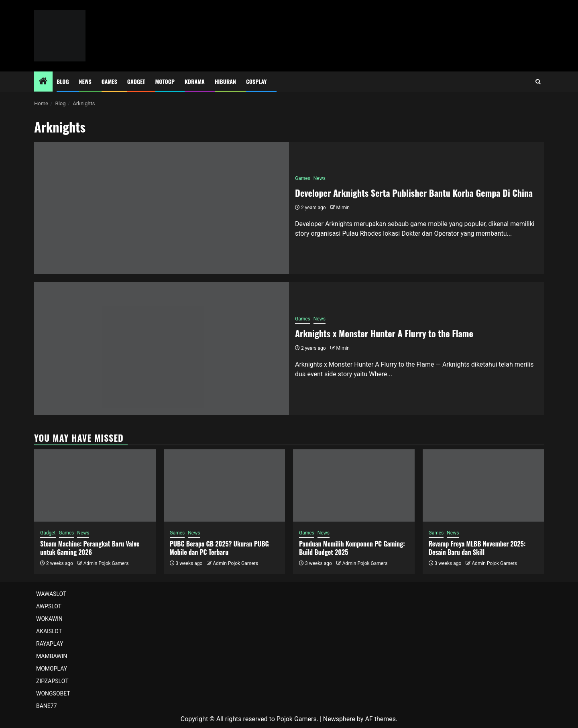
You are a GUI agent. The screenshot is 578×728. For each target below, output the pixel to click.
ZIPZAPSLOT (52, 681)
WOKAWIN (49, 619)
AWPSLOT (49, 606)
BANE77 (47, 706)
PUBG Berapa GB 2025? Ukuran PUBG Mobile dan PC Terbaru (219, 548)
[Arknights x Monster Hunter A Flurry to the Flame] (162, 349)
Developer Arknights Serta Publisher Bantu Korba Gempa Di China (414, 193)
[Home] (43, 82)
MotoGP (165, 81)
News (85, 81)
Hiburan (225, 81)
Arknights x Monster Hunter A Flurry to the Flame (384, 333)
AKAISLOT (49, 631)
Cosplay (256, 81)
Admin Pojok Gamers (106, 563)
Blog (63, 81)
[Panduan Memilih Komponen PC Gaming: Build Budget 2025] (354, 485)
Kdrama (195, 81)
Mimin (343, 208)
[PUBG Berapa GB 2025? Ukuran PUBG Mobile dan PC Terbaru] (225, 485)
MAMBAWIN (52, 656)
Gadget (136, 81)
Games (109, 81)
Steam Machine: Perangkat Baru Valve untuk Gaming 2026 (90, 548)
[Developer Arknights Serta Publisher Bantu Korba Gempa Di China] (162, 208)
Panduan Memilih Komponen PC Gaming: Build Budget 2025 (352, 548)
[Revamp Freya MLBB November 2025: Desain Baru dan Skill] (483, 485)
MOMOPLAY (52, 669)
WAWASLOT (51, 594)
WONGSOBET (53, 693)
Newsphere (339, 719)
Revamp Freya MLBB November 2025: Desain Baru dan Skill (477, 548)
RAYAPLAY (50, 644)
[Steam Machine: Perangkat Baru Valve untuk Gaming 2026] (95, 485)
